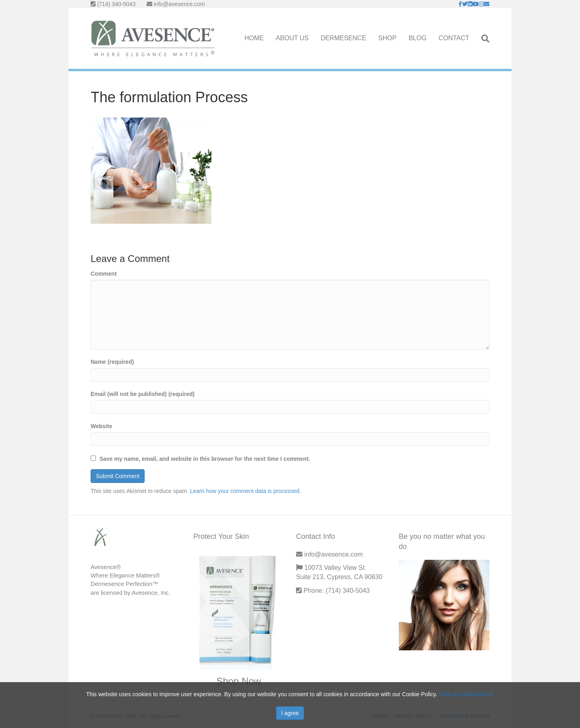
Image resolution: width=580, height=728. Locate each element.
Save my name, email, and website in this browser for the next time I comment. (205, 459)
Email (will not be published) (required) (143, 394)
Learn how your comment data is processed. (245, 491)
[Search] (482, 39)
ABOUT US (292, 38)
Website (101, 426)
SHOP (387, 38)
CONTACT (454, 38)
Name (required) (112, 362)
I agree (290, 713)
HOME (254, 38)
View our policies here (467, 694)
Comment (104, 274)
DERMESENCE (343, 38)
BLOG (417, 38)
